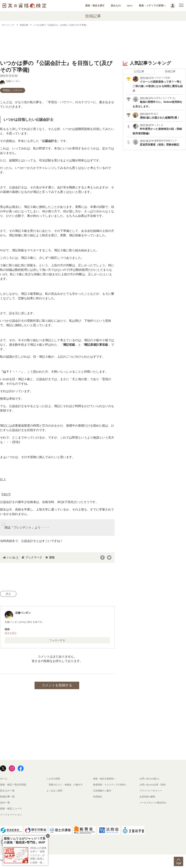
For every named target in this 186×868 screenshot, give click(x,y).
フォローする (57, 641)
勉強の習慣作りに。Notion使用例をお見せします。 (158, 103)
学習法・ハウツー (13, 90)
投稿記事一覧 (7, 798)
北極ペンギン (10, 81)
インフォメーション (11, 816)
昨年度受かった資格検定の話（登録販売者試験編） (157, 134)
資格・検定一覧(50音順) (13, 786)
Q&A (130, 6)
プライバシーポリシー (152, 792)
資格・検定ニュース (11, 810)
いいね (11, 557)
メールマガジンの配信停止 (154, 804)
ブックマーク (32, 557)
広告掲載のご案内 (103, 792)
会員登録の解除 (148, 798)
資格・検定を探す (95, 6)
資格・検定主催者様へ (105, 780)
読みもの (116, 6)
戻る (9, 594)
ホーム (4, 780)
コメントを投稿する (57, 687)
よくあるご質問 (55, 792)
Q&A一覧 (5, 804)
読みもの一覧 (7, 792)
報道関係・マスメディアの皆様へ (111, 786)
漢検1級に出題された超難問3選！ (157, 119)
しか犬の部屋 (54, 780)
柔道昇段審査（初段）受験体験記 (157, 150)
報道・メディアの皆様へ (152, 6)
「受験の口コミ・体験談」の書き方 (66, 786)
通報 (50, 557)
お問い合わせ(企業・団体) (154, 786)
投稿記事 (170, 72)
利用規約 (98, 798)
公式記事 (139, 72)
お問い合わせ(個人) (150, 780)
